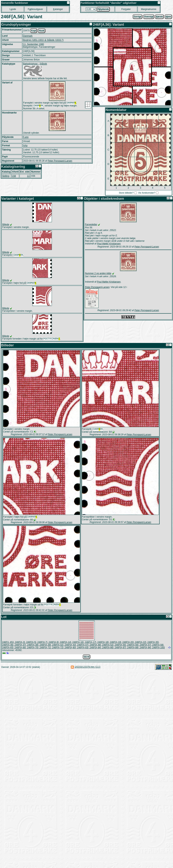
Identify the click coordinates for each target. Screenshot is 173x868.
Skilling (6, 177)
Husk (42, 31)
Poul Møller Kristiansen (109, 244)
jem (168, 17)
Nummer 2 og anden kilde (98, 273)
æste (160, 17)
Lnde (13, 9)
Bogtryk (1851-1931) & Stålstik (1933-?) (43, 40)
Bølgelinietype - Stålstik (35, 64)
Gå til (86, 659)
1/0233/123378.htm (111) (88, 669)
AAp (25, 146)
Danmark (28, 36)
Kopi (34, 31)
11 (28, 177)
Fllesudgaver (35, 9)
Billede (6, 224)
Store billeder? (126, 193)
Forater (126, 9)
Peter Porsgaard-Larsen (60, 162)
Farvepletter (91, 224)
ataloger (58, 9)
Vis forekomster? (147, 193)
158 (14, 177)
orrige (138, 17)
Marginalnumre (149, 9)
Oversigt (149, 17)
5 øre (26, 138)
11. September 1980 (34, 44)
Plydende (103, 9)
